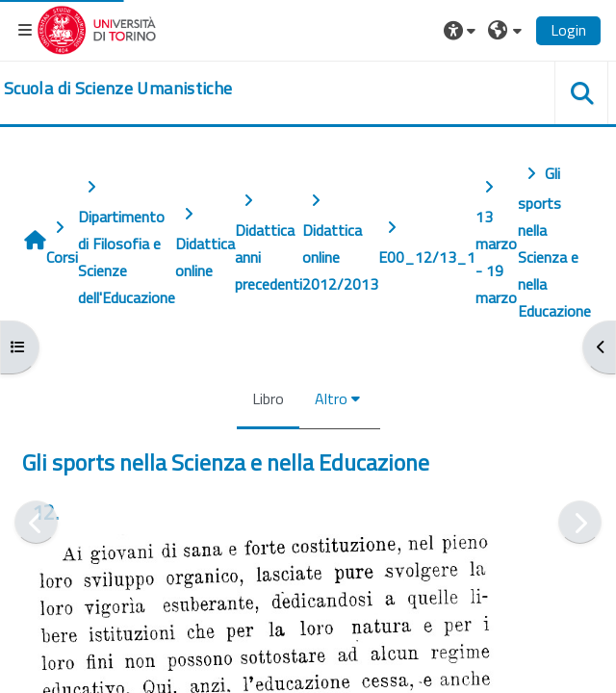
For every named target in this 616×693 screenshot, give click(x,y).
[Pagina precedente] (36, 522)
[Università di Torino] (97, 28)
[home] (118, 89)
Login (568, 30)
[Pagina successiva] (580, 522)
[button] (462, 30)
